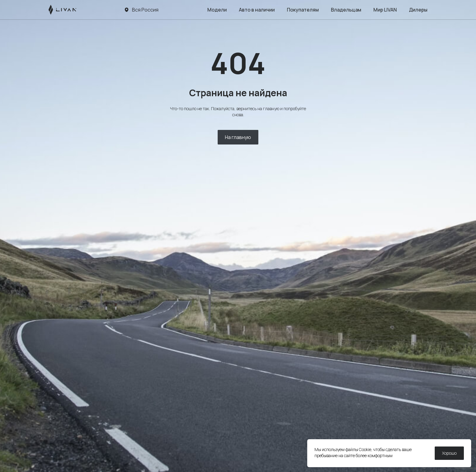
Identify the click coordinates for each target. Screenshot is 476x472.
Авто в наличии (257, 10)
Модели (217, 10)
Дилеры (418, 10)
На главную (238, 137)
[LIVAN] (62, 10)
